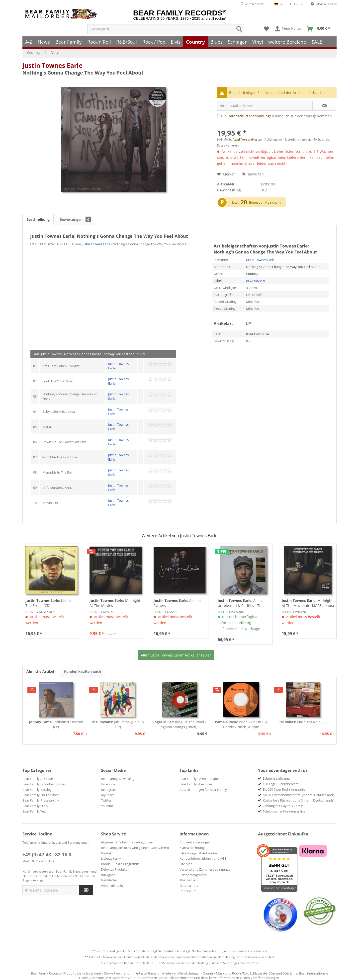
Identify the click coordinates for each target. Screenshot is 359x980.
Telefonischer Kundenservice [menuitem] (284, 811)
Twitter (106, 800)
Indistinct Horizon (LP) (56, 724)
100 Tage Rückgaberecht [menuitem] (281, 784)
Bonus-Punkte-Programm (120, 864)
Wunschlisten (253, 4)
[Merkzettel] (266, 29)
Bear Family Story (35, 806)
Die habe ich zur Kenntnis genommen (276, 116)
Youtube (107, 806)
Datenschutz (189, 886)
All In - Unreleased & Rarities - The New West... (241, 603)
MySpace (108, 795)
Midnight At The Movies (115, 603)
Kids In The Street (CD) (49, 603)
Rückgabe (108, 875)
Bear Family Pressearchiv (41, 800)
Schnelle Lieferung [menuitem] (276, 778)
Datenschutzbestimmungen (251, 116)
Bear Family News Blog (118, 779)
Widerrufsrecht (112, 886)
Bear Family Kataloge (38, 790)
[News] (44, 42)
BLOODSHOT (256, 281)
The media (187, 880)
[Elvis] (176, 42)
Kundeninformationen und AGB (203, 858)
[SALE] (317, 42)
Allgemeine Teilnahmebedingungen (127, 842)
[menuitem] (166, 29)
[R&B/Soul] (127, 42)
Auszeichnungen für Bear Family (203, 790)
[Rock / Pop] (154, 42)
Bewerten (253, 174)
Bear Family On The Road (41, 795)
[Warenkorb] (319, 29)
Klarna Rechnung (192, 848)
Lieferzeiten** (111, 858)
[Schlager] (237, 42)
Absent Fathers (177, 603)
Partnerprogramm (193, 875)
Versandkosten (169, 951)
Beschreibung (38, 219)
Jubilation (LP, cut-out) (118, 724)
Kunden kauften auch (83, 671)
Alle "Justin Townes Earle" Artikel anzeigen (176, 655)
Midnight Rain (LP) (303, 722)
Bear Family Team (36, 811)
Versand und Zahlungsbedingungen (206, 869)
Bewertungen (75, 219)
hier (272, 957)
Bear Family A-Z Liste (38, 779)
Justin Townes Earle (52, 65)
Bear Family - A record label (199, 779)
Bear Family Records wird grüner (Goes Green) (135, 848)
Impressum (188, 891)
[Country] (195, 42)
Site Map (186, 864)
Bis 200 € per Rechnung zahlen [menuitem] (285, 789)
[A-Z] (29, 42)
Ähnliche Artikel (40, 671)
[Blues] (217, 42)
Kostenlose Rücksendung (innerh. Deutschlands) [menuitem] (299, 800)
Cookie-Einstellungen (195, 842)
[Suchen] (239, 29)
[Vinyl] (258, 42)
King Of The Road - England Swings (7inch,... (179, 724)
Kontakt (107, 853)
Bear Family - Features (196, 784)
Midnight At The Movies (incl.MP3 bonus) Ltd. (308, 603)
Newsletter (109, 880)
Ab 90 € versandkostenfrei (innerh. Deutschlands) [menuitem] (299, 795)
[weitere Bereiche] (287, 42)
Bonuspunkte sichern (265, 202)
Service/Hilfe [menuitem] (322, 4)
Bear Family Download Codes (44, 784)
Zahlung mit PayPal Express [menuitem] (283, 806)
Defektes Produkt (114, 869)
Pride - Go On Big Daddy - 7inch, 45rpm (241, 724)
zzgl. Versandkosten (248, 139)
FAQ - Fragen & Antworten (199, 853)
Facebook (108, 784)
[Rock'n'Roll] (99, 42)
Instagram (109, 790)
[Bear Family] (69, 42)
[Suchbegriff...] (166, 29)
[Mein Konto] (288, 29)
